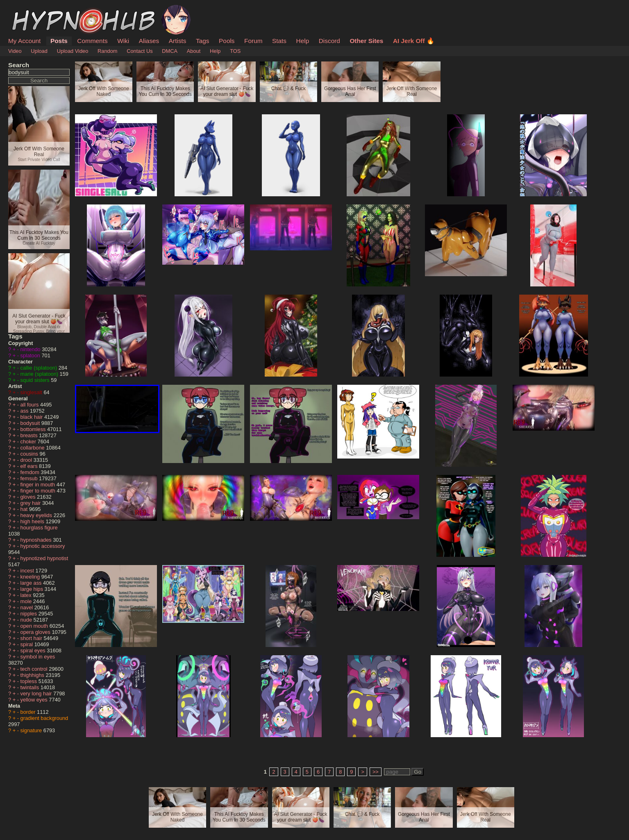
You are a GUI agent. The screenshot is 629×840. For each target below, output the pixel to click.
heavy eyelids (37, 515)
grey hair (31, 503)
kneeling (31, 577)
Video (15, 51)
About (194, 51)
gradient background (44, 718)
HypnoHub (31, 9)
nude (27, 620)
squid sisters (36, 380)
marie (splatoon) (40, 374)
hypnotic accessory (43, 546)
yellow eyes (35, 700)
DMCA (170, 51)
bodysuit (31, 423)
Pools (227, 41)
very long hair (37, 694)
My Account (24, 41)
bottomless (34, 429)
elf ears (30, 466)
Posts (59, 41)
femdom (31, 472)
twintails (31, 687)
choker (29, 442)
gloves (29, 497)
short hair (32, 638)
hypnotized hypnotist (44, 558)
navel (27, 607)
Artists (178, 41)
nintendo (31, 349)
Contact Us (140, 51)
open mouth (35, 626)
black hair (32, 417)
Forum (253, 41)
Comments (92, 41)
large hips (33, 589)
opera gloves (36, 632)
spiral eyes (34, 650)
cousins (30, 454)
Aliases (149, 41)
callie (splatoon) (40, 368)
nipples (30, 614)
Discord (329, 41)
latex (27, 595)
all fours (30, 405)
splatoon (31, 355)
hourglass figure (39, 528)
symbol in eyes (38, 657)
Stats (279, 41)
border (29, 712)
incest (28, 571)
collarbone (33, 448)
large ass (32, 583)
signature (32, 730)
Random (107, 51)
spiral (27, 644)
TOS (235, 51)
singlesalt (32, 392)
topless (30, 681)
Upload (39, 51)
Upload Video (73, 51)
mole (27, 601)
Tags (202, 41)
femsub (30, 478)
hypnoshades (37, 540)
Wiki (123, 41)
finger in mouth (39, 485)
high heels (33, 521)
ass (25, 411)
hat (25, 509)
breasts (30, 435)
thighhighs (33, 675)
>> (376, 772)
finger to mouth (39, 491)
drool (27, 460)
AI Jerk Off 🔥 (414, 41)
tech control (35, 669)
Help (303, 41)
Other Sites (366, 41)
